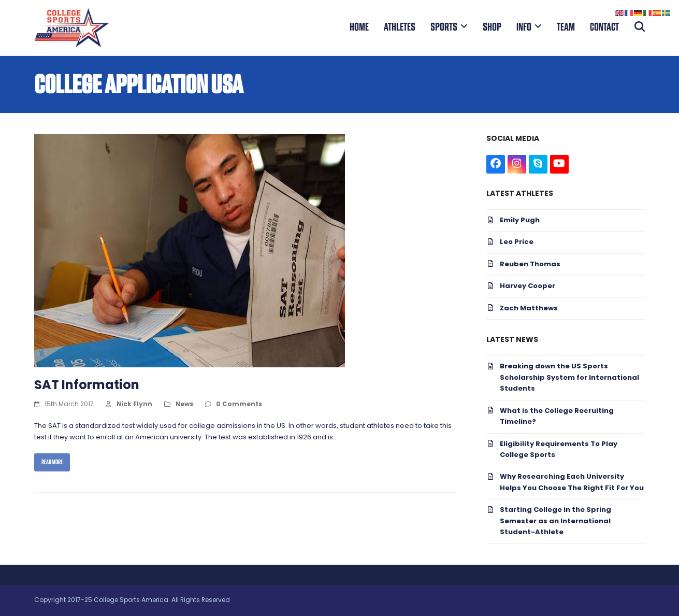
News (184, 405)
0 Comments (239, 405)
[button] (640, 27)
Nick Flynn (134, 405)
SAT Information (87, 386)
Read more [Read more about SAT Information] (52, 462)
